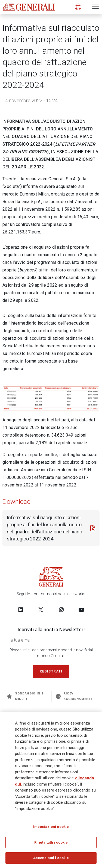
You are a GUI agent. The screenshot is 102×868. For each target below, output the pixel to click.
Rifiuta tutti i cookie (51, 842)
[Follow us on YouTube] (81, 610)
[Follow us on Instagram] (61, 610)
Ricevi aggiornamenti (74, 696)
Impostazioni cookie (51, 827)
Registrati (51, 671)
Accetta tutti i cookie (51, 858)
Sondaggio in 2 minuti (25, 696)
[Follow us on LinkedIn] (21, 610)
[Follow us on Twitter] (41, 610)
